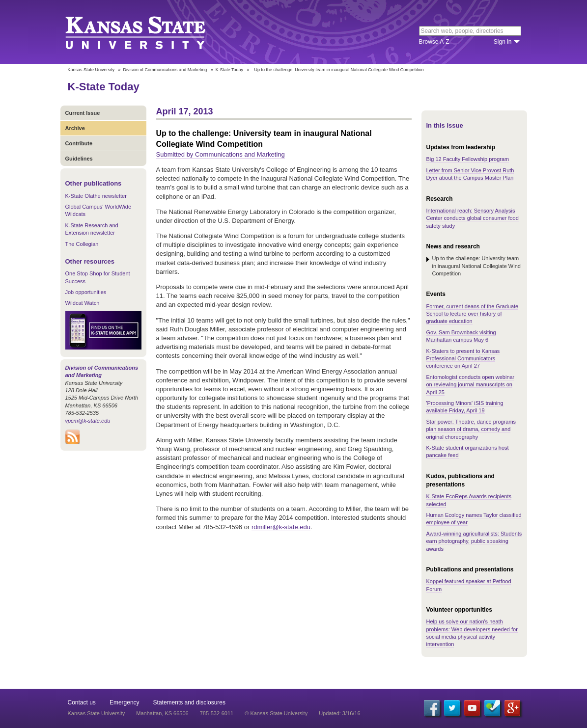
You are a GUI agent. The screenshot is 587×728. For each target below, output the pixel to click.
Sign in (503, 42)
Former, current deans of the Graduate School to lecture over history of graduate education (473, 314)
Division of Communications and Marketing (165, 70)
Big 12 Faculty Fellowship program (468, 159)
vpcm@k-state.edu (88, 421)
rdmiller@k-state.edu (281, 527)
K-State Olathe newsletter (96, 196)
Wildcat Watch (83, 303)
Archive (75, 128)
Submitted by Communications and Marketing (221, 154)
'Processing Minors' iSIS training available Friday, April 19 (465, 407)
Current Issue (83, 113)
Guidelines (79, 159)
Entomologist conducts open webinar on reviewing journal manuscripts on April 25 (471, 385)
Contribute (79, 143)
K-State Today (229, 70)
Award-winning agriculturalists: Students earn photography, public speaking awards (474, 541)
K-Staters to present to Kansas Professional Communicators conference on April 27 (463, 359)
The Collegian (82, 244)
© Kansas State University (276, 713)
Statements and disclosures (189, 702)
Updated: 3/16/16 (339, 713)
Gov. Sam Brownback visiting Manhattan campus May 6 (461, 336)
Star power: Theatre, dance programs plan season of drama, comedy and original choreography (471, 429)
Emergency (125, 702)
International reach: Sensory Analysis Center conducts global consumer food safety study (473, 218)
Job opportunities (86, 292)
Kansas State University (148, 32)
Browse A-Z (434, 42)
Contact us (82, 702)
